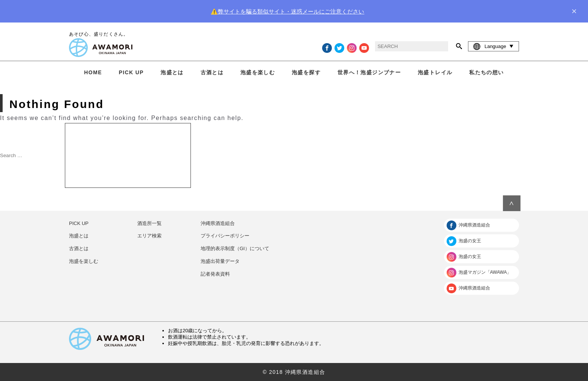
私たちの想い (486, 72)
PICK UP (131, 72)
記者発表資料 (215, 274)
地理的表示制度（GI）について (235, 248)
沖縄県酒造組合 (218, 223)
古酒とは (212, 72)
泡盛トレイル (435, 72)
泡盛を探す (306, 72)
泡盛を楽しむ (258, 72)
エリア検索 (149, 236)
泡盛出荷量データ (220, 261)
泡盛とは (172, 72)
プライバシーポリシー (225, 236)
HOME (93, 72)
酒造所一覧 (149, 223)
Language (493, 46)
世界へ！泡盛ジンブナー (369, 72)
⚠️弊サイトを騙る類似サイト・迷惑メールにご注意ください (287, 11)
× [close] (574, 11)
